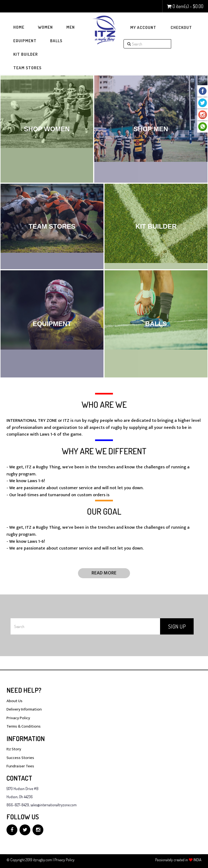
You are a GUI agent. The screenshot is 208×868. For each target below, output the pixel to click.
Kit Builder (26, 54)
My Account (143, 27)
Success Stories (20, 758)
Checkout (181, 27)
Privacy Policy (18, 718)
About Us (14, 701)
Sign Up (177, 626)
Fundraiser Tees (20, 766)
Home (19, 27)
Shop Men (151, 129)
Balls (56, 41)
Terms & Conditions (24, 726)
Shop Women (47, 129)
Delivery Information (24, 709)
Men (71, 27)
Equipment (25, 41)
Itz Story (14, 749)
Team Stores (27, 68)
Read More (104, 573)
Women (45, 27)
